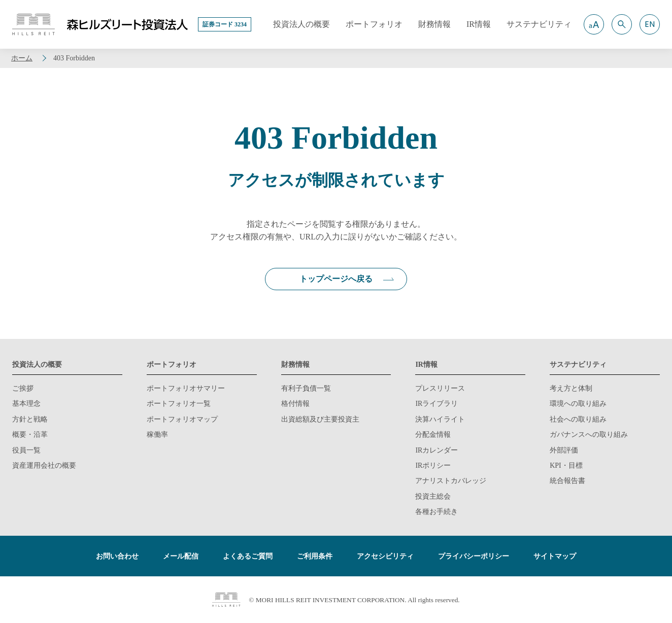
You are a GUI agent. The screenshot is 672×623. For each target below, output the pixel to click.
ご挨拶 (23, 388)
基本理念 (26, 404)
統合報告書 (567, 481)
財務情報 (295, 365)
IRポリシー (433, 465)
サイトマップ (555, 556)
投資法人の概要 (37, 365)
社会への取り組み (578, 419)
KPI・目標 (566, 465)
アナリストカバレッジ (451, 481)
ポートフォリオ (172, 365)
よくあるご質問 (248, 556)
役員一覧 (26, 450)
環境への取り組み (578, 404)
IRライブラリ (436, 404)
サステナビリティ (578, 365)
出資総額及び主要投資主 (320, 419)
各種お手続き (436, 512)
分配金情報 (433, 435)
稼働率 (157, 435)
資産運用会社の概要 (44, 465)
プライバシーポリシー (474, 556)
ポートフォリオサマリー (186, 388)
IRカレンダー (436, 450)
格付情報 (295, 404)
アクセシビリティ (385, 556)
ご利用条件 (315, 556)
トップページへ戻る (336, 279)
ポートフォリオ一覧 (179, 404)
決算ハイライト (440, 419)
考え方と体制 (571, 388)
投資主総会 (433, 496)
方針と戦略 (30, 419)
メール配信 (181, 556)
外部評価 (564, 450)
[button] (594, 24)
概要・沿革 (30, 435)
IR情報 (426, 365)
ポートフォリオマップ (182, 419)
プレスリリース (440, 388)
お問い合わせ (117, 556)
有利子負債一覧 (306, 388)
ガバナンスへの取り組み (589, 435)
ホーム (22, 58)
